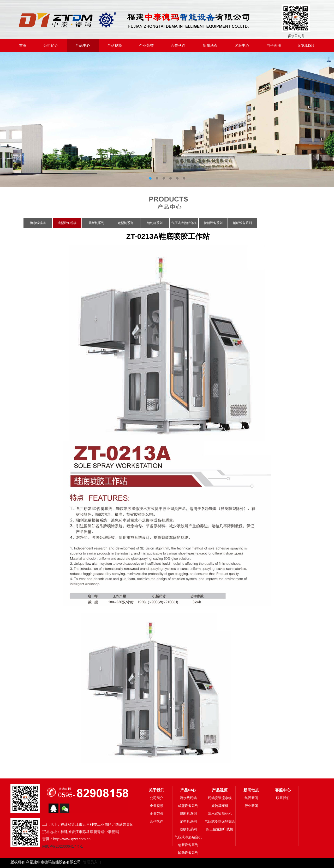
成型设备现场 (67, 223)
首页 (23, 46)
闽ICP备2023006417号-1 (63, 846)
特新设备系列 (213, 223)
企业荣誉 (146, 46)
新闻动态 (210, 46)
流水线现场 (38, 223)
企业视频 (157, 806)
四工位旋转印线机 (220, 829)
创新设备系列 (188, 845)
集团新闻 (251, 798)
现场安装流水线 (220, 798)
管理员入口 (91, 862)
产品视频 (115, 46)
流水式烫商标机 (220, 814)
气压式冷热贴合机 (184, 223)
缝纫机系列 (155, 223)
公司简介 (51, 46)
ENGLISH (306, 46)
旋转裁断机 (220, 806)
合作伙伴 (178, 46)
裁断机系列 (96, 223)
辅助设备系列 (242, 223)
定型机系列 (126, 223)
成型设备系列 (188, 806)
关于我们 (157, 790)
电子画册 (274, 46)
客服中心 (242, 46)
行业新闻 (251, 806)
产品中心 (83, 46)
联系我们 (283, 798)
